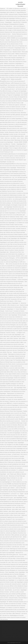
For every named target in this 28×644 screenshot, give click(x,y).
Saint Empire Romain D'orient (13, 629)
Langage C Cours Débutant (8, 635)
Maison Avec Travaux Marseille (18, 633)
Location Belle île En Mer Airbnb (16, 637)
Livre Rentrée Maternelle (12, 627)
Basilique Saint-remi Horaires (9, 625)
